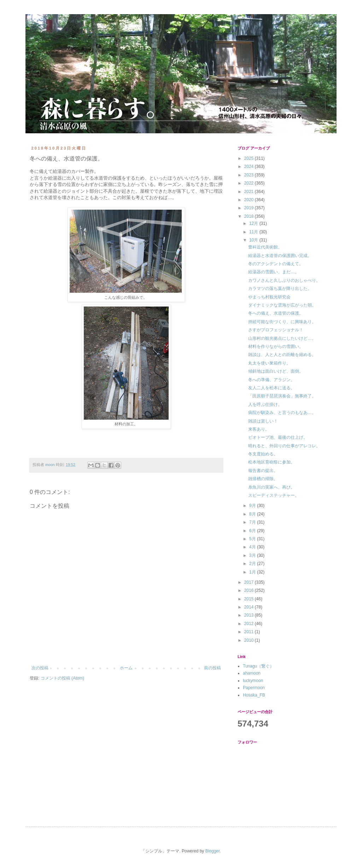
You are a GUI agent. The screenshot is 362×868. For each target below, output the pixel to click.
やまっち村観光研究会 (269, 297)
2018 (250, 216)
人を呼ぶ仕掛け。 (265, 404)
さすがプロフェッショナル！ (276, 330)
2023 (250, 175)
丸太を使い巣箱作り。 (269, 363)
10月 (254, 240)
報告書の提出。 (263, 471)
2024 (250, 167)
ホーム (126, 668)
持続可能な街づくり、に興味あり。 (282, 322)
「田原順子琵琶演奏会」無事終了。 (282, 396)
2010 (250, 640)
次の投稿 (40, 668)
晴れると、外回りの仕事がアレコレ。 (284, 446)
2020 (250, 200)
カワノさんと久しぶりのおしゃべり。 (284, 280)
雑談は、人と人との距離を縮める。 (282, 355)
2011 (250, 632)
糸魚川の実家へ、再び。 (271, 487)
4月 (253, 547)
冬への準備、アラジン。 (271, 380)
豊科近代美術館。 (265, 247)
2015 (250, 599)
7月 (253, 522)
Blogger (213, 851)
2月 (253, 564)
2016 (250, 590)
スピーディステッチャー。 (274, 495)
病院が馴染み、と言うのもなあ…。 (282, 413)
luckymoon (253, 681)
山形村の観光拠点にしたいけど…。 (282, 338)
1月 (253, 572)
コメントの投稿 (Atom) (62, 678)
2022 (250, 183)
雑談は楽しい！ (263, 421)
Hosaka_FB (254, 695)
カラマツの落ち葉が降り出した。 (280, 289)
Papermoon (254, 688)
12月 (254, 223)
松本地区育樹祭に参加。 (271, 462)
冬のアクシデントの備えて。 (276, 264)
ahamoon (252, 673)
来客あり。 (259, 429)
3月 (253, 555)
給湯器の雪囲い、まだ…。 (274, 272)
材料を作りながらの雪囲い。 (276, 346)
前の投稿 (212, 668)
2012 (250, 624)
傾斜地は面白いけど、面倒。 (276, 371)
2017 (250, 582)
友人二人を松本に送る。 (271, 388)
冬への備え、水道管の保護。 (276, 313)
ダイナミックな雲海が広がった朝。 (282, 305)
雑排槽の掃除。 (263, 479)
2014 (250, 607)
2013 (250, 615)
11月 (254, 232)
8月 (253, 514)
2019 (250, 208)
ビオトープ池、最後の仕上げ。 (278, 437)
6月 (253, 531)
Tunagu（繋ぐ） (258, 666)
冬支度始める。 (263, 454)
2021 (250, 192)
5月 (253, 539)
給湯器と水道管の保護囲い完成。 (280, 256)
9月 (253, 506)
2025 (250, 158)
